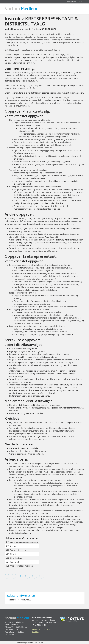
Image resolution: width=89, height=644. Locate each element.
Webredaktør (10, 632)
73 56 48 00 (13, 629)
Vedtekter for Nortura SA (20, 600)
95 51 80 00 (16, 627)
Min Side (81, 2)
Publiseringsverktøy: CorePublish (30, 643)
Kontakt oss (71, 2)
